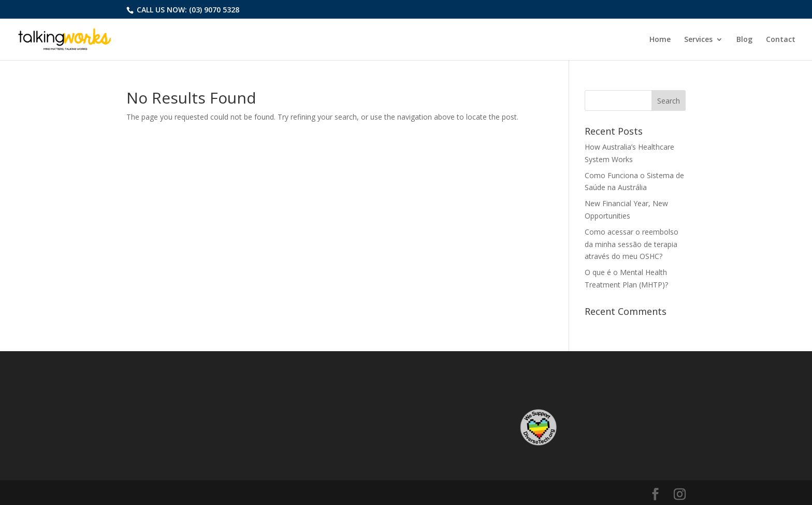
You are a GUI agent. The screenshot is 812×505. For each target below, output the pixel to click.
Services (698, 40)
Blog (744, 40)
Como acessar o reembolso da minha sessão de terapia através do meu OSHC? (632, 244)
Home (660, 40)
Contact (781, 40)
